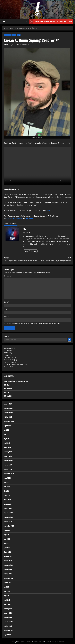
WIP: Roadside (8, 396)
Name (6, 302)
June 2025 (7, 434)
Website (6, 316)
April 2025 (7, 443)
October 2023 (8, 521)
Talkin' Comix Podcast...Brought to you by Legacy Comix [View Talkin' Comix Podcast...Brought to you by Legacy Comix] (50, 21)
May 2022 (7, 596)
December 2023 (8, 513)
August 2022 (7, 582)
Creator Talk (8, 35)
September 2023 (9, 526)
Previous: (21, 259)
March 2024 (7, 500)
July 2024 (7, 482)
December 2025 (8, 408)
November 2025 (8, 413)
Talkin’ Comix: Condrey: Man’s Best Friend (16, 381)
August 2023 (7, 530)
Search (6, 336)
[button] (4, 22)
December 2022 (8, 565)
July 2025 (7, 430)
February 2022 (8, 609)
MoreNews (50, 642)
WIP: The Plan (8, 389)
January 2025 (8, 456)
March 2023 (7, 552)
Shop (19, 35)
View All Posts (30, 251)
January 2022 (8, 613)
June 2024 (7, 487)
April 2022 (7, 600)
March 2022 (7, 604)
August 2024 (7, 478)
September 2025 (9, 421)
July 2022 (7, 587)
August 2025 (7, 426)
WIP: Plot (6, 392)
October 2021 (8, 626)
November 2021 (8, 622)
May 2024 (7, 491)
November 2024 (8, 465)
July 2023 (7, 535)
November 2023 (8, 517)
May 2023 (7, 543)
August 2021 (7, 635)
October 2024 (8, 469)
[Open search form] (27, 22)
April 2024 (7, 495)
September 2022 (9, 578)
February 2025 (8, 452)
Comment (8, 276)
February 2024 (8, 504)
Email (6, 309)
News (14, 35)
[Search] (70, 340)
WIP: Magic (7, 385)
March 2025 (7, 447)
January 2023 (8, 561)
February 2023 (8, 556)
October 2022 (8, 574)
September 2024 (9, 474)
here (49, 210)
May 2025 (7, 439)
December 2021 (8, 617)
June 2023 (7, 539)
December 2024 (8, 461)
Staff (7, 45)
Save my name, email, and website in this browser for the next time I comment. (33, 324)
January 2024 (8, 508)
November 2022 (8, 569)
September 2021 (9, 630)
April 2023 (7, 548)
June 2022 (7, 591)
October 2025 (8, 417)
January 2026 (8, 404)
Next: (54, 259)
